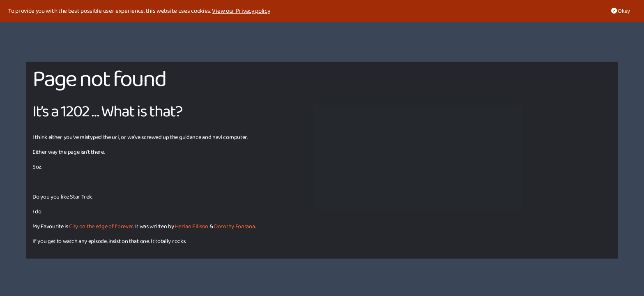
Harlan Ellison (192, 227)
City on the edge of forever (101, 227)
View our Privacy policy (241, 11)
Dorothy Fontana (235, 227)
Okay (621, 11)
